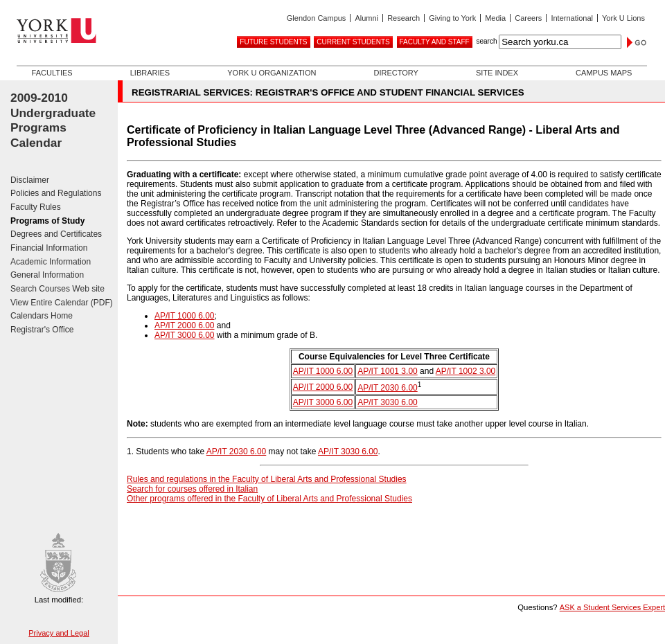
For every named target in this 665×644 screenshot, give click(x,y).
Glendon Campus (317, 18)
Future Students (273, 42)
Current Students (353, 42)
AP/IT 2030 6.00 (388, 388)
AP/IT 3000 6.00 (185, 335)
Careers (528, 18)
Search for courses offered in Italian (192, 489)
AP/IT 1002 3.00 (466, 371)
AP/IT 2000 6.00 (185, 325)
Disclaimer (30, 180)
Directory (396, 73)
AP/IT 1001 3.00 (388, 371)
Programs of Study (47, 221)
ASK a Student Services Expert (612, 607)
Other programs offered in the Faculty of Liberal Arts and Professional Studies (269, 499)
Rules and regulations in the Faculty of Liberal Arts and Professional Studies (267, 479)
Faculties (52, 73)
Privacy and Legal (59, 633)
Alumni (366, 18)
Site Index (497, 73)
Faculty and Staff (435, 42)
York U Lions (623, 18)
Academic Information (51, 262)
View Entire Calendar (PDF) (62, 303)
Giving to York (452, 18)
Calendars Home (42, 316)
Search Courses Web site (57, 289)
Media (495, 18)
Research (404, 18)
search (486, 41)
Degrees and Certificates (56, 234)
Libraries (150, 73)
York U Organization (272, 73)
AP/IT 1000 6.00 (185, 316)
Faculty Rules (36, 207)
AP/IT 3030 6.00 (388, 402)
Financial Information (49, 248)
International (572, 18)
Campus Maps (604, 73)
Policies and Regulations (56, 193)
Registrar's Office (42, 330)
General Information (47, 275)
